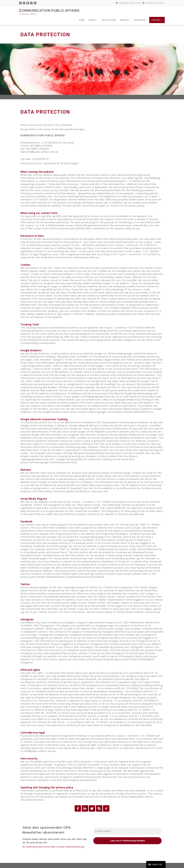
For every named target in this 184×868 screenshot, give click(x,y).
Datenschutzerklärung (74, 847)
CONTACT (157, 20)
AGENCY (93, 20)
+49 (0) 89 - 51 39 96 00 (153, 2)
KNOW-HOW (141, 20)
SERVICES (125, 20)
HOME (82, 20)
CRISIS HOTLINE (109, 20)
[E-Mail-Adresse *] (127, 831)
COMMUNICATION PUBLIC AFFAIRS (49, 12)
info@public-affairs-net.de (128, 2)
